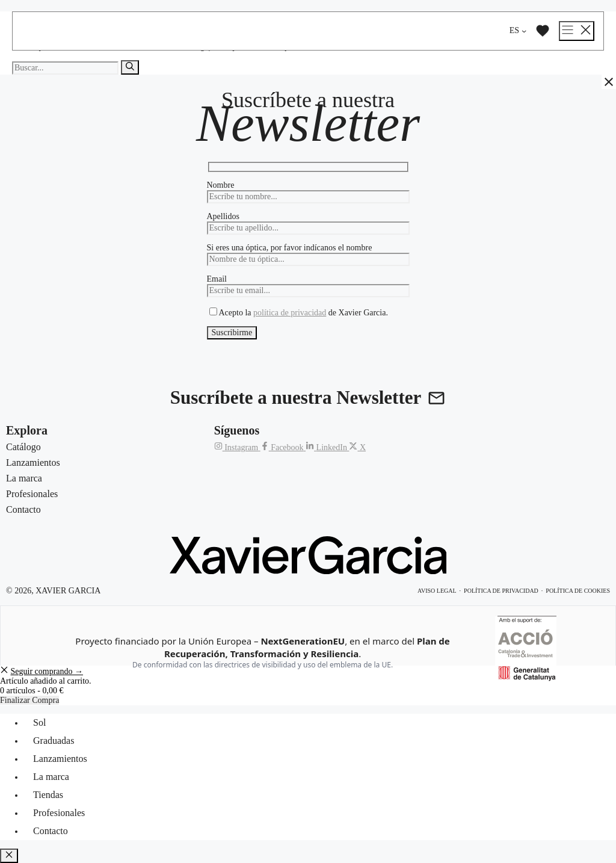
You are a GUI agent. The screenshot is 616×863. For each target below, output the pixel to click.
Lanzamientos (60, 759)
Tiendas (48, 795)
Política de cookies (578, 591)
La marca (51, 777)
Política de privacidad (501, 591)
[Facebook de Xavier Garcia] (283, 447)
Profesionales (59, 813)
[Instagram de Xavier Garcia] (237, 447)
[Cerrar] (609, 82)
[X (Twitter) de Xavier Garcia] (357, 447)
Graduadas (54, 741)
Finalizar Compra (29, 700)
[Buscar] (130, 67)
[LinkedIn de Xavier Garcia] (327, 447)
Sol (39, 722)
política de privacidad (290, 313)
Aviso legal (437, 591)
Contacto (51, 831)
